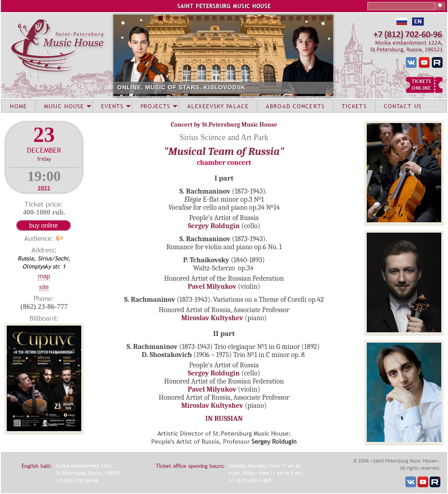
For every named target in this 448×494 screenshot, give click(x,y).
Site (44, 287)
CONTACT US (403, 106)
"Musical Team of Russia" (224, 151)
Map (44, 276)
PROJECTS (156, 106)
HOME (18, 106)
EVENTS (112, 106)
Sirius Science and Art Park (224, 137)
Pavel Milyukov (212, 287)
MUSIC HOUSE (64, 106)
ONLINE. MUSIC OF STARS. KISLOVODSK (181, 87)
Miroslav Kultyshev (212, 318)
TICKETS (354, 106)
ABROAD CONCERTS (295, 106)
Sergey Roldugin (214, 226)
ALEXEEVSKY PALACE (218, 106)
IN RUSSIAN (224, 419)
